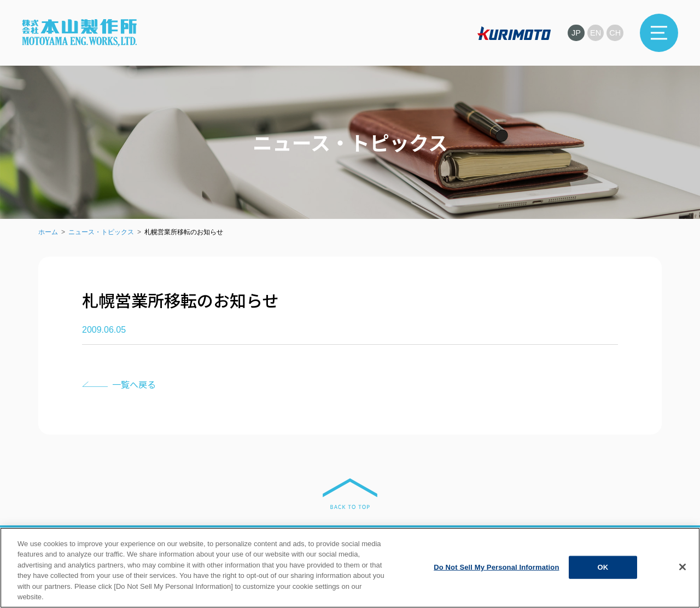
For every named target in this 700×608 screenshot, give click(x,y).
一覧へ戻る (134, 384)
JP (574, 33)
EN (595, 33)
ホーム (48, 232)
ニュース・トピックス (101, 232)
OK (603, 576)
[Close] (682, 576)
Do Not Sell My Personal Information (496, 576)
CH (615, 33)
